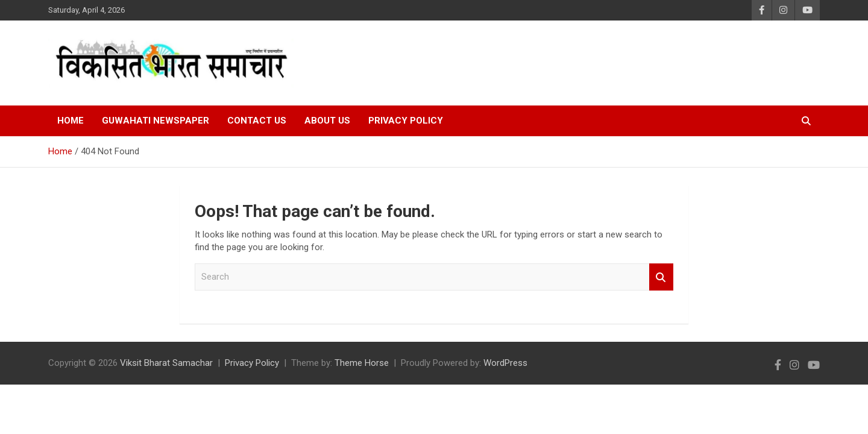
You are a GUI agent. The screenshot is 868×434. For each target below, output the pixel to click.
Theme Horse (362, 363)
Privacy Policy (406, 121)
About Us (327, 121)
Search (661, 277)
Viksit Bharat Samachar (166, 363)
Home (71, 121)
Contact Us (257, 121)
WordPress (505, 363)
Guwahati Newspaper (156, 121)
